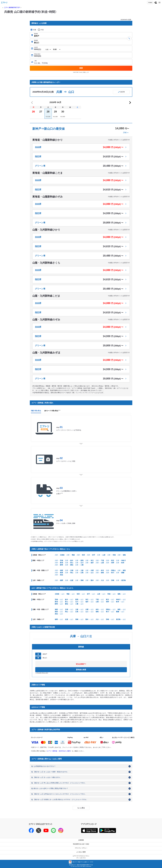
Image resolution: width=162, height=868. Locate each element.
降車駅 (36, 40)
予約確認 (150, 3)
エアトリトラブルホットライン (81, 857)
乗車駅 (36, 34)
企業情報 (81, 840)
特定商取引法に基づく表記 (81, 844)
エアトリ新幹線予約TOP (12, 8)
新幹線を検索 (81, 670)
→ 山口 (60, 594)
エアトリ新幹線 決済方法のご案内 (59, 751)
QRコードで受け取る (52, 411)
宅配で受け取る (36, 411)
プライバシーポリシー (81, 848)
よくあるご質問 (81, 852)
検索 (81, 68)
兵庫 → (60, 555)
